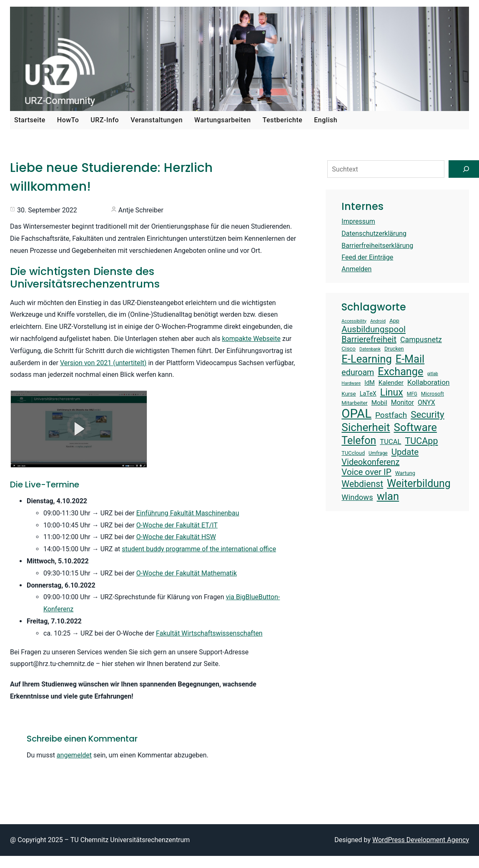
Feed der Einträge (367, 257)
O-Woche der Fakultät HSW (176, 537)
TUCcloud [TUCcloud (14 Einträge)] (353, 453)
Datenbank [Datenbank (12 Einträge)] (370, 349)
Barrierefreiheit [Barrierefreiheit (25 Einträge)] (369, 339)
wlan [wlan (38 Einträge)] (388, 496)
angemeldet (74, 755)
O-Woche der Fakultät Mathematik (187, 573)
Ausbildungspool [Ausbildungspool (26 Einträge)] (374, 329)
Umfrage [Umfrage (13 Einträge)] (378, 453)
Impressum (358, 221)
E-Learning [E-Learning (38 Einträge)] (366, 359)
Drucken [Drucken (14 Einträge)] (394, 349)
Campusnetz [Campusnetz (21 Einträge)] (421, 339)
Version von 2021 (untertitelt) (103, 363)
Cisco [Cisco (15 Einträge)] (349, 349)
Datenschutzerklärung (374, 233)
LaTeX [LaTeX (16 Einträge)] (368, 394)
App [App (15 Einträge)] (394, 321)
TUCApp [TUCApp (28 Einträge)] (421, 441)
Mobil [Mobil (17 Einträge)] (379, 403)
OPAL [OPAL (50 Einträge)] (356, 414)
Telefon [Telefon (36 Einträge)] (359, 440)
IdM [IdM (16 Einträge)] (370, 383)
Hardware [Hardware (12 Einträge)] (351, 384)
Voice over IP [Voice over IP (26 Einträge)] (366, 472)
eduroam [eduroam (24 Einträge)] (358, 372)
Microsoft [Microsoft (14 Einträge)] (433, 394)
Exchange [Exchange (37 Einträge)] (400, 372)
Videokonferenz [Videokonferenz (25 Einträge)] (370, 462)
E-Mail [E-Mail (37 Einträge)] (410, 359)
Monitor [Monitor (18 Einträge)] (403, 402)
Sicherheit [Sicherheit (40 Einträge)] (366, 427)
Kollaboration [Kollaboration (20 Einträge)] (428, 382)
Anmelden (356, 269)
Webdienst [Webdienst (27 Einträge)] (362, 484)
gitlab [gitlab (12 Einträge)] (432, 374)
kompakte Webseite (251, 339)
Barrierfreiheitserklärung (377, 246)
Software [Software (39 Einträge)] (415, 427)
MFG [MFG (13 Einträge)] (412, 394)
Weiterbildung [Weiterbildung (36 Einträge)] (419, 483)
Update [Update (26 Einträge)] (405, 452)
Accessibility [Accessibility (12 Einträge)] (354, 321)
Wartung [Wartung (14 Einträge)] (405, 473)
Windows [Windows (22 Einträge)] (357, 497)
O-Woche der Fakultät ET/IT (177, 525)
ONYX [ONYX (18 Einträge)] (426, 402)
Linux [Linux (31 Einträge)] (392, 392)
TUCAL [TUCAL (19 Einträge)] (390, 442)
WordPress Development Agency (421, 840)
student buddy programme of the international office (199, 549)
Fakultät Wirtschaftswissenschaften (209, 633)
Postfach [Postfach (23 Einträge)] (391, 415)
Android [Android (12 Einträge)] (378, 321)
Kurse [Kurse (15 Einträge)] (349, 394)
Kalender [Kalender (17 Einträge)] (391, 383)
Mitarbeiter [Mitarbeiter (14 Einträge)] (354, 403)
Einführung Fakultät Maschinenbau (188, 513)
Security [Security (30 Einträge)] (427, 414)
